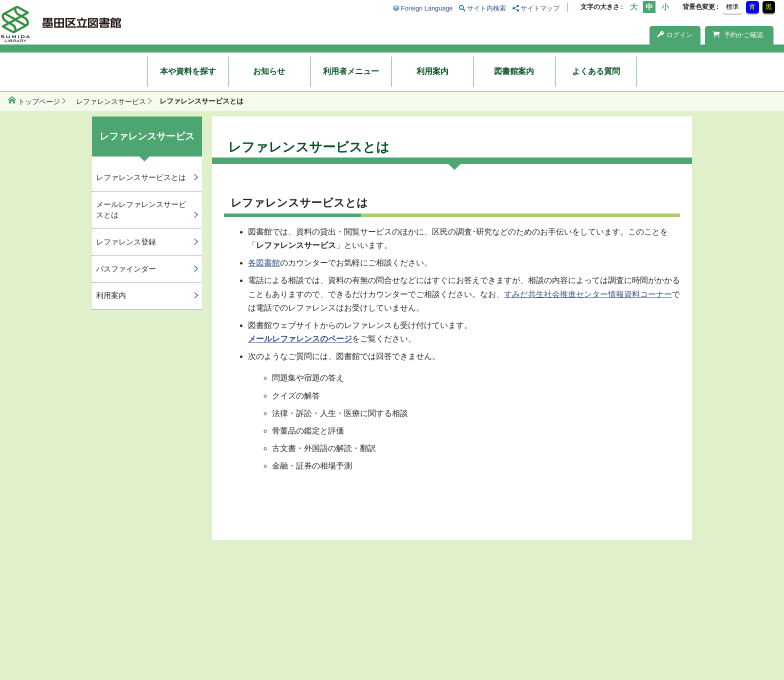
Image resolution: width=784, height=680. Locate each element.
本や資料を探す (188, 71)
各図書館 (264, 263)
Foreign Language (427, 8)
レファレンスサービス (111, 101)
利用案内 (432, 71)
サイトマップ (540, 8)
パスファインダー (126, 269)
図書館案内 (514, 71)
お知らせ (269, 71)
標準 (732, 7)
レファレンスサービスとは (141, 177)
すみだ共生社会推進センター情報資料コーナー (588, 294)
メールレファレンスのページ (300, 339)
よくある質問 (596, 71)
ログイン (675, 35)
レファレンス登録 (126, 242)
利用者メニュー (351, 71)
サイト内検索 (486, 8)
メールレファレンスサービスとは (141, 209)
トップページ (39, 101)
